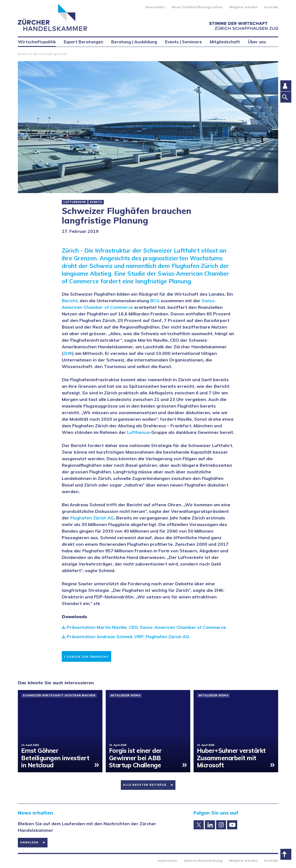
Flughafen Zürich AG (92, 518)
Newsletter (155, 7)
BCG (155, 301)
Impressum (167, 860)
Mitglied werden (244, 7)
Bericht (70, 301)
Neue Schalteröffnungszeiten (197, 7)
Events (96, 202)
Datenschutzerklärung (203, 860)
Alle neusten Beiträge (145, 785)
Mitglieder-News (126, 695)
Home (23, 54)
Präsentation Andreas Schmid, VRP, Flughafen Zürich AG (128, 637)
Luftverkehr (75, 202)
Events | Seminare (183, 42)
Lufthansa (138, 432)
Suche (137, 7)
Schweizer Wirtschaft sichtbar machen (59, 695)
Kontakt (271, 7)
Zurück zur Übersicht (86, 656)
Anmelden (29, 842)
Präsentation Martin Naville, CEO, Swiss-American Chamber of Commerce (146, 627)
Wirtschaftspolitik (50, 54)
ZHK (68, 353)
